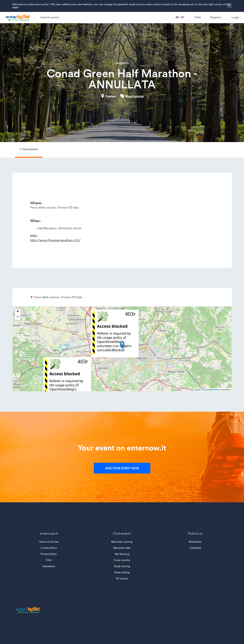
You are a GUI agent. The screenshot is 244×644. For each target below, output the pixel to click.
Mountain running (122, 542)
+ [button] (18, 312)
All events (122, 579)
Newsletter (195, 542)
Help (198, 17)
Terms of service (49, 542)
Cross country (122, 560)
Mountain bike (122, 548)
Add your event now (122, 468)
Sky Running (122, 554)
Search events (50, 17)
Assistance (49, 566)
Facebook (195, 548)
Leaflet (197, 390)
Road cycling (122, 572)
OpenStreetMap (212, 390)
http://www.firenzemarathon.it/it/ (55, 240)
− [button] (18, 317)
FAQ (49, 560)
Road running (135, 96)
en (180, 17)
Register (216, 17)
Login (235, 17)
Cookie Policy (49, 548)
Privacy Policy (49, 554)
